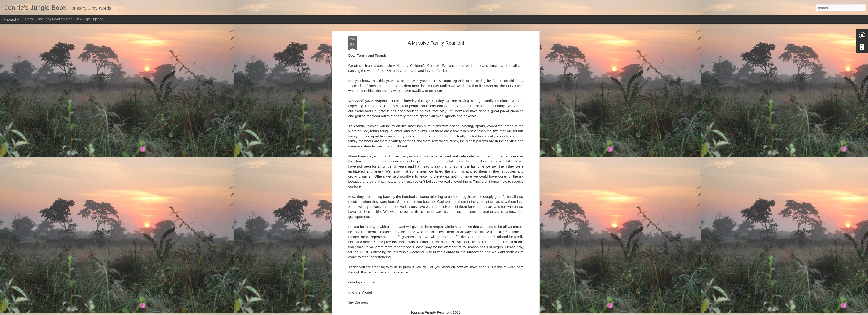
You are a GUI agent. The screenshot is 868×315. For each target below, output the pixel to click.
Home (30, 19)
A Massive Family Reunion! (436, 43)
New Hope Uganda (89, 19)
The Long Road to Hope (55, 19)
